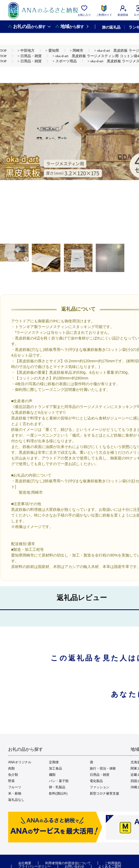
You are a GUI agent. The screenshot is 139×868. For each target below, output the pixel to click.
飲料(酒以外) (58, 793)
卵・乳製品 (57, 787)
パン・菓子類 (59, 781)
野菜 (11, 781)
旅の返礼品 (111, 27)
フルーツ (15, 787)
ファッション (100, 787)
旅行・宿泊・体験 (103, 768)
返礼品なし (16, 800)
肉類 (11, 768)
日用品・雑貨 (100, 775)
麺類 (52, 775)
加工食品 (55, 768)
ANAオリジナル (20, 762)
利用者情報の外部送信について (68, 863)
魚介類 (13, 775)
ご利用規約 (113, 863)
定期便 (54, 762)
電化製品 (96, 781)
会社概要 (25, 863)
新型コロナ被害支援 (104, 793)
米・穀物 (15, 793)
